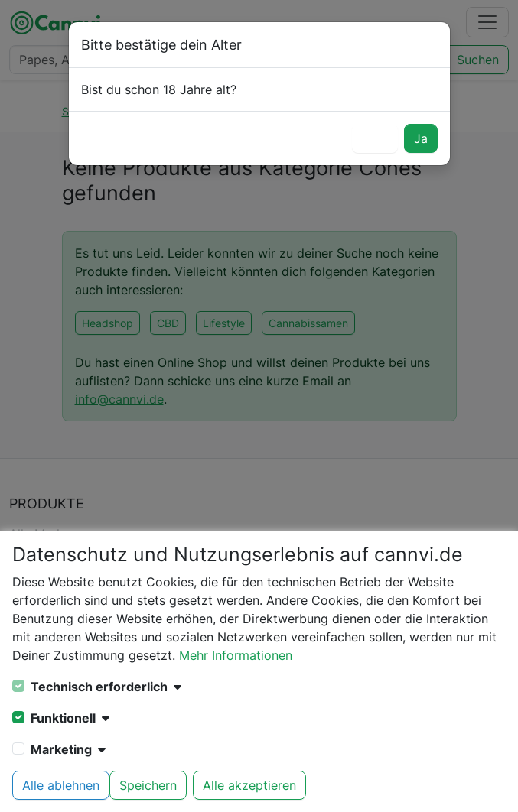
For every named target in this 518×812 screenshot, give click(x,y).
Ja (421, 138)
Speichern (148, 785)
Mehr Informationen (236, 655)
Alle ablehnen (61, 785)
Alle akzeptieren (249, 785)
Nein (375, 138)
